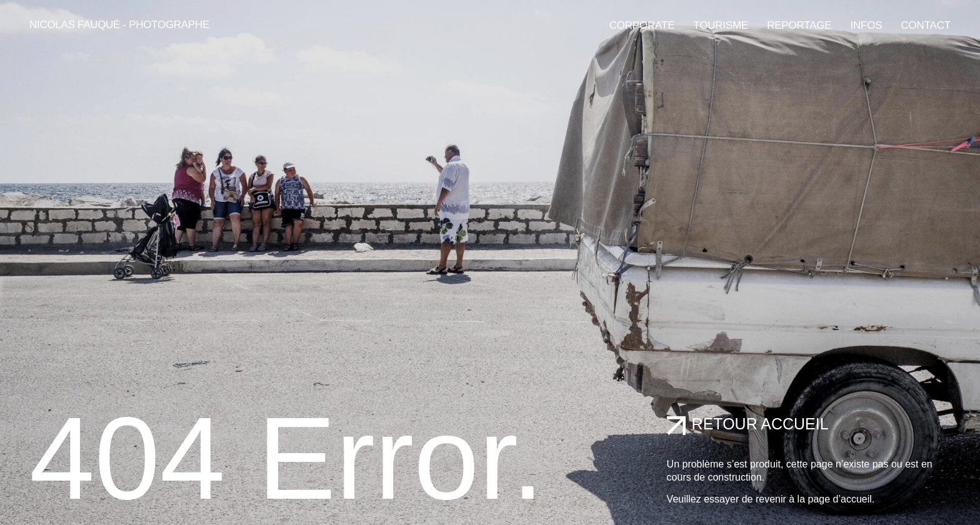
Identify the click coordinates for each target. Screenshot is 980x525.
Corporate (642, 25)
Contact (926, 25)
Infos (867, 25)
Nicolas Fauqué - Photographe (119, 25)
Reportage (799, 25)
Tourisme (721, 25)
